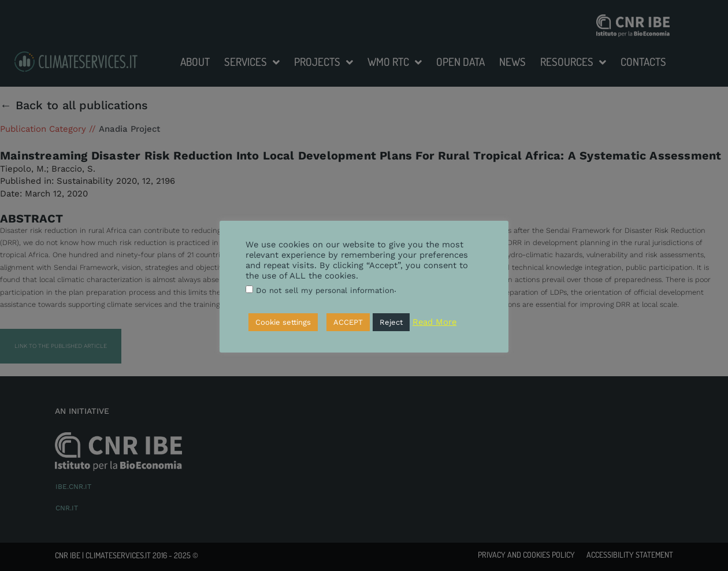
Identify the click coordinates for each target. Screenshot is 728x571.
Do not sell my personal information (325, 290)
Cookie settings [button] (283, 322)
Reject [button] (391, 322)
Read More (434, 322)
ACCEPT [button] (348, 322)
